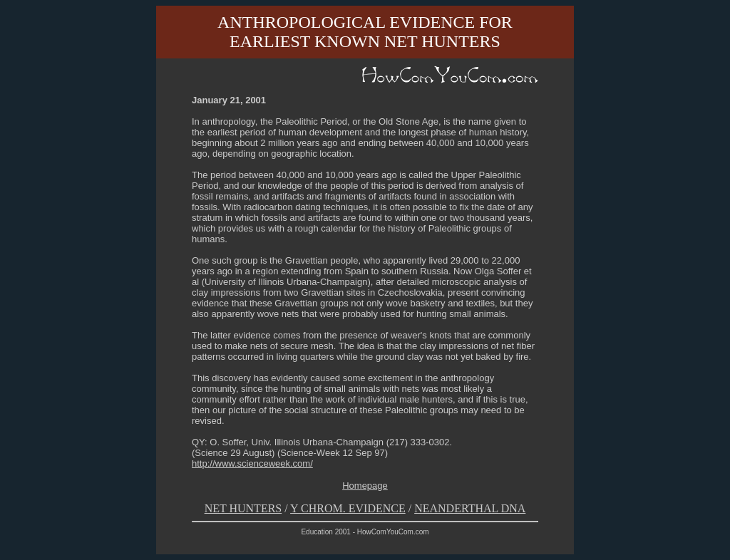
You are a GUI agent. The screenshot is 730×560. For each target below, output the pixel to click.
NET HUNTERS (243, 508)
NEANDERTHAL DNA (470, 508)
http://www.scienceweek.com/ (252, 463)
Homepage (365, 486)
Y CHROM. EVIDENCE (348, 508)
